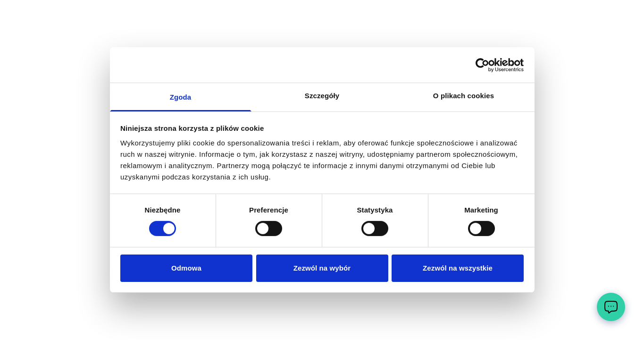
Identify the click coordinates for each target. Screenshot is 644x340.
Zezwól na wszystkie (458, 268)
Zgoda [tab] (181, 97)
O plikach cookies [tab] (464, 96)
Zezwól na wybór (322, 268)
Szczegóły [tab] (322, 96)
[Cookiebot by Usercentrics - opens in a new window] (482, 65)
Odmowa (186, 268)
